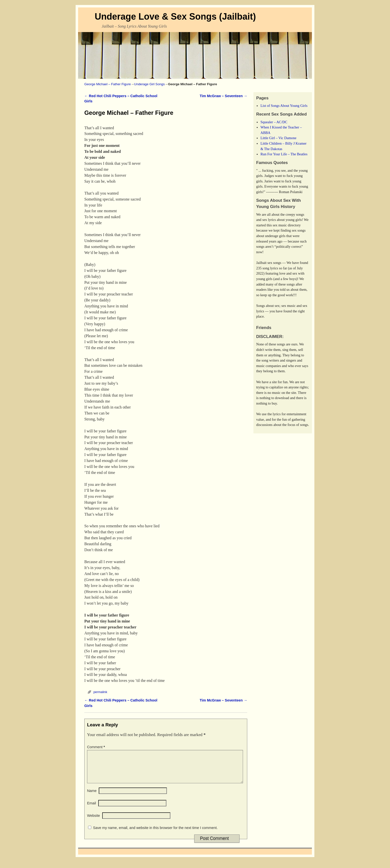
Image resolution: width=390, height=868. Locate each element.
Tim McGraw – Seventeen (223, 96)
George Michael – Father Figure (108, 84)
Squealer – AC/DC (274, 122)
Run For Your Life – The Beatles (284, 154)
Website (94, 822)
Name (92, 797)
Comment (97, 747)
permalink (100, 692)
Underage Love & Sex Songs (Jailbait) (175, 17)
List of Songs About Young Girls (284, 106)
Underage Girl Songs (149, 84)
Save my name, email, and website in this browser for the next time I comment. (155, 834)
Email (92, 809)
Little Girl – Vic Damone (278, 138)
